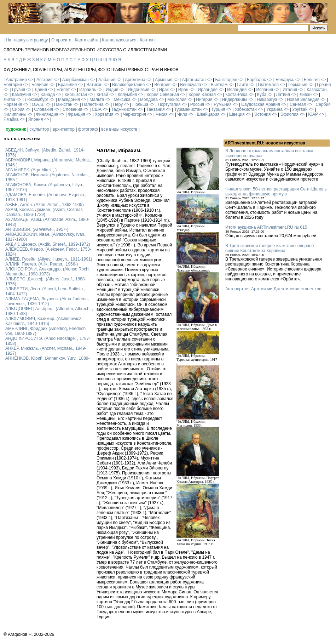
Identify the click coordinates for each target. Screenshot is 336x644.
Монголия (177, 99)
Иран (183, 90)
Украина (274, 109)
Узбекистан (246, 109)
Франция (77, 114)
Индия (112, 90)
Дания (41, 90)
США (97, 109)
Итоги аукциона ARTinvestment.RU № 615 (266, 227)
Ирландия (208, 90)
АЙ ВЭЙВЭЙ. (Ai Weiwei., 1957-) (37, 229)
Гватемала (268, 85)
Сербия (323, 104)
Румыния (223, 104)
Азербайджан (76, 80)
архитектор (64, 129)
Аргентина (135, 80)
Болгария (13, 85)
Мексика (122, 99)
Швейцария (208, 114)
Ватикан (95, 85)
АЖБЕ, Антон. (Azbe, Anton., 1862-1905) (45, 205)
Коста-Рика (236, 95)
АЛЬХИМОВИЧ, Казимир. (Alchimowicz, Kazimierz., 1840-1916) (44, 321)
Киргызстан (76, 95)
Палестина (93, 104)
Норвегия (13, 104)
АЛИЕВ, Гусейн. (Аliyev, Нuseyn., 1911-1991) (49, 259)
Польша (141, 104)
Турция (218, 109)
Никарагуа (267, 99)
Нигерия (204, 99)
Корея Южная (202, 95)
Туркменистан (188, 109)
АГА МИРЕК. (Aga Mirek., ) (31, 170)
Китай (102, 95)
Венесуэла (190, 85)
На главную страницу (27, 40)
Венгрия (162, 85)
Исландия (237, 90)
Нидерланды (235, 99)
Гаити (242, 85)
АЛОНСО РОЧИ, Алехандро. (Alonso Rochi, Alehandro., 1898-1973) (48, 272)
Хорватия (104, 114)
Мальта (97, 99)
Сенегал (298, 104)
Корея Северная (163, 95)
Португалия (169, 104)
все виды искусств (119, 129)
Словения (72, 109)
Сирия (18, 109)
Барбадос (256, 80)
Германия (298, 85)
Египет (63, 90)
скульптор (39, 129)
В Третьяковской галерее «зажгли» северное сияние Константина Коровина (270, 248)
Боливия (40, 85)
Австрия (45, 80)
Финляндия (47, 114)
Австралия (16, 80)
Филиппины (15, 114)
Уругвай (300, 109)
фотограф (88, 129)
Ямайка (11, 119)
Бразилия (68, 85)
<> (30, 80)
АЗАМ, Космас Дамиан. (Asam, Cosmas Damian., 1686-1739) (44, 212)
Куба (262, 95)
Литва (9, 99)
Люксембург (37, 99)
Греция (324, 85)
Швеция (237, 114)
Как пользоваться (119, 40)
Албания (107, 80)
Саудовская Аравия (261, 104)
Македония (69, 99)
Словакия (44, 109)
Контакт (147, 40)
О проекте (61, 40)
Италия (290, 90)
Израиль (88, 90)
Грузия (19, 90)
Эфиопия (289, 114)
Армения (164, 80)
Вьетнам (219, 85)
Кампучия (22, 95)
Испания (265, 90)
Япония (36, 119)
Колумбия (127, 95)
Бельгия (312, 80)
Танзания (155, 109)
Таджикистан (124, 109)
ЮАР (313, 114)
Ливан (306, 95)
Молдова (149, 99)
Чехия (162, 114)
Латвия (283, 95)
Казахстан (317, 90)
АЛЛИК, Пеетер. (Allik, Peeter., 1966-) (42, 264)
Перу (118, 104)
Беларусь (285, 80)
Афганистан (194, 80)
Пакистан (63, 104)
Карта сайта (87, 40)
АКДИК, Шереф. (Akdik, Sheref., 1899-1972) (48, 244)
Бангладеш (226, 80)
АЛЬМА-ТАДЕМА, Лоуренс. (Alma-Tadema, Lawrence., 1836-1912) (47, 301)
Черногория (135, 114)
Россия (197, 104)
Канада (48, 95)
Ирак (164, 90)
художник (16, 129)
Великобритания (128, 85)
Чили (182, 114)
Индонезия (139, 90)
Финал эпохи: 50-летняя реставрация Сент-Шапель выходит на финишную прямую (276, 192)
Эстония (263, 114)
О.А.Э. (38, 104)
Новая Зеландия (303, 99)
